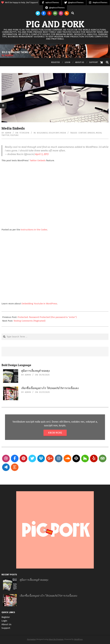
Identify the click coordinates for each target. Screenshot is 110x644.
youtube (14, 135)
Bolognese (42, 133)
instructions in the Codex (34, 230)
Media (63, 133)
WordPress (78, 639)
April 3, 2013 (42, 154)
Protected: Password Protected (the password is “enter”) (47, 317)
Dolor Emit (54, 133)
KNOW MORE (55, 433)
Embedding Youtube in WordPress (39, 304)
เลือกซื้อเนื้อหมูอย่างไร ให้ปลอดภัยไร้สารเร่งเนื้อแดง (50, 388)
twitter (5, 135)
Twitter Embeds (38, 160)
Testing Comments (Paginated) (29, 321)
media (99, 133)
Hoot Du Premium (56, 639)
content (82, 133)
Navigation (31, 639)
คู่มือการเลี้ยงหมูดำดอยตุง (35, 371)
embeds (91, 133)
